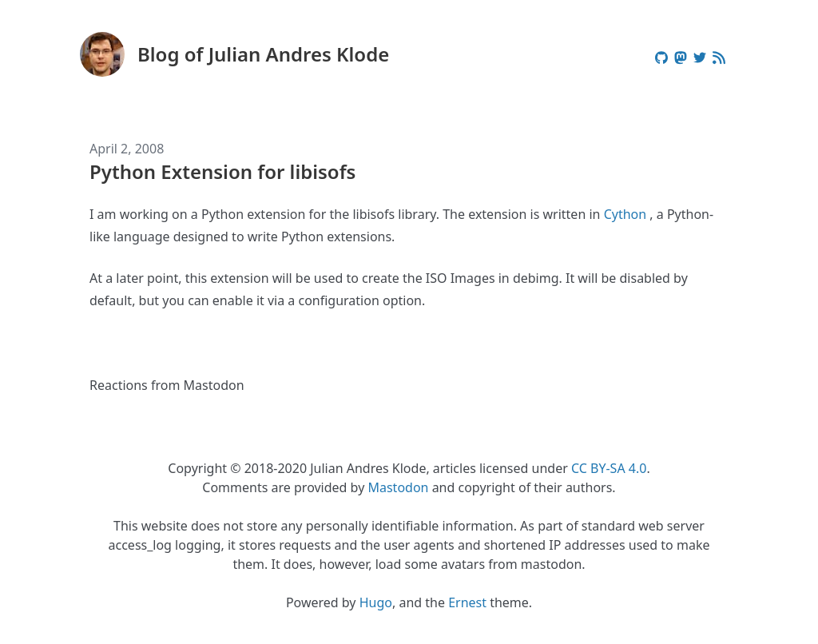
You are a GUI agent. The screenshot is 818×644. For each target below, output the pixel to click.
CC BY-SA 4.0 (609, 468)
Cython (625, 214)
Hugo (376, 602)
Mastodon (398, 487)
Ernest (467, 602)
